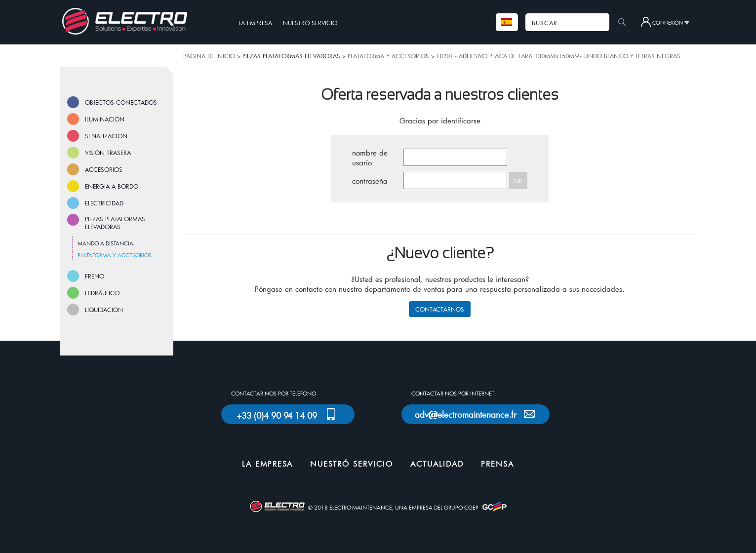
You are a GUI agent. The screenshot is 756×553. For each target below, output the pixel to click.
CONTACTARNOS (440, 309)
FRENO (95, 276)
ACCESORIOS (104, 169)
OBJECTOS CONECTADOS (121, 102)
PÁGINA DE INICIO (209, 56)
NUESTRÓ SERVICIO (310, 23)
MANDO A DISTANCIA (105, 243)
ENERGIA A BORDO (112, 186)
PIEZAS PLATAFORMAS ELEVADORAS (115, 223)
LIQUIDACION (104, 310)
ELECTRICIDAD (104, 203)
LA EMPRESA (255, 23)
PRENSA (497, 464)
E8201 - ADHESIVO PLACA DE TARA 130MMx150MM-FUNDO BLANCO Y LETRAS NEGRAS (558, 56)
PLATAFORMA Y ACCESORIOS (388, 56)
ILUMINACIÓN (105, 119)
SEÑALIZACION (106, 136)
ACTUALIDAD (437, 464)
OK (518, 181)
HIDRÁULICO (102, 293)
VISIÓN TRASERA (108, 153)
